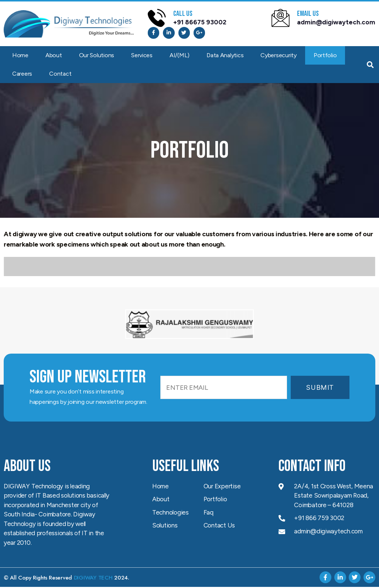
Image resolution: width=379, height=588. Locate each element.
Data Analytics (225, 56)
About (54, 56)
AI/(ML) (180, 56)
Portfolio (325, 56)
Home (20, 56)
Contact (60, 75)
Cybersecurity (279, 56)
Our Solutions (97, 56)
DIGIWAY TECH (93, 579)
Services (142, 56)
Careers (22, 75)
